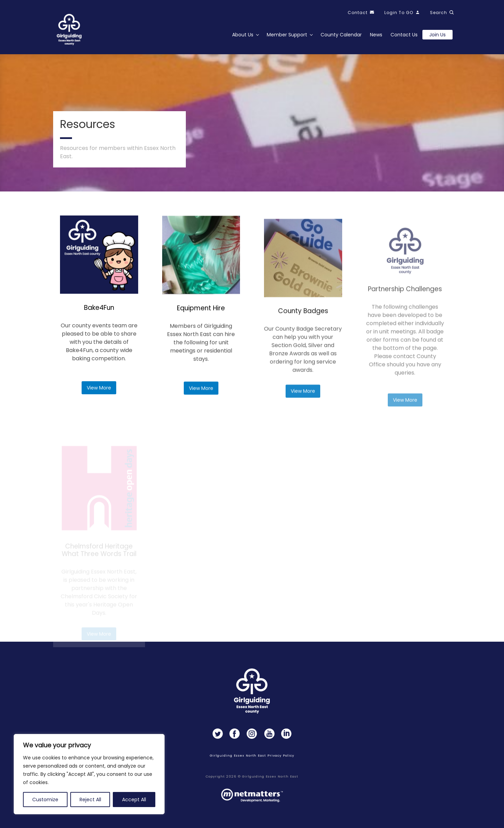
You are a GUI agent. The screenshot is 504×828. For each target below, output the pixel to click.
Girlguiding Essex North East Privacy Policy (252, 755)
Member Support (287, 35)
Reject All (90, 800)
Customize (45, 800)
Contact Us (404, 35)
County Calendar (341, 35)
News (376, 35)
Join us (437, 35)
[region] (89, 774)
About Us (243, 35)
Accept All (134, 800)
